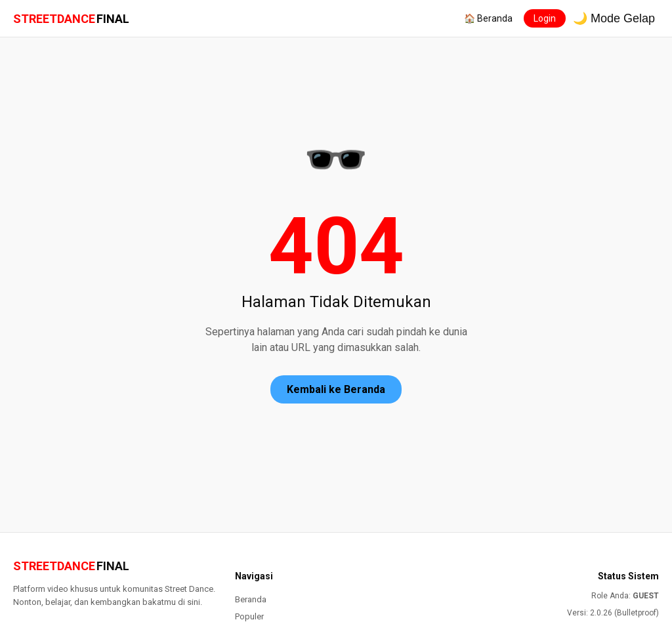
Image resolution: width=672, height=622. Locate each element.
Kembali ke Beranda (336, 389)
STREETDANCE (71, 19)
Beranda (251, 599)
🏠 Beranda (488, 18)
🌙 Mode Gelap (614, 18)
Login (545, 18)
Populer (249, 616)
